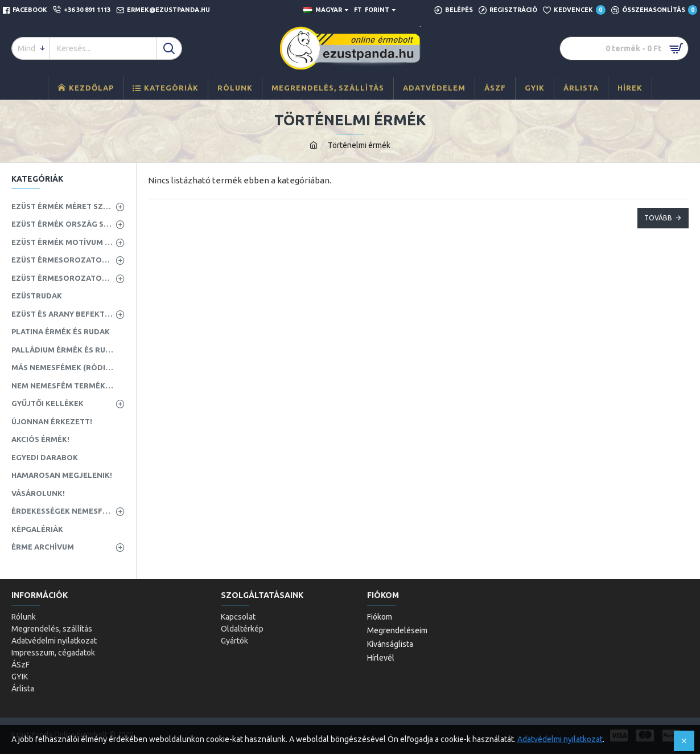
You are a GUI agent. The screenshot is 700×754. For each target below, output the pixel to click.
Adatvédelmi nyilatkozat (560, 739)
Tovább (658, 218)
